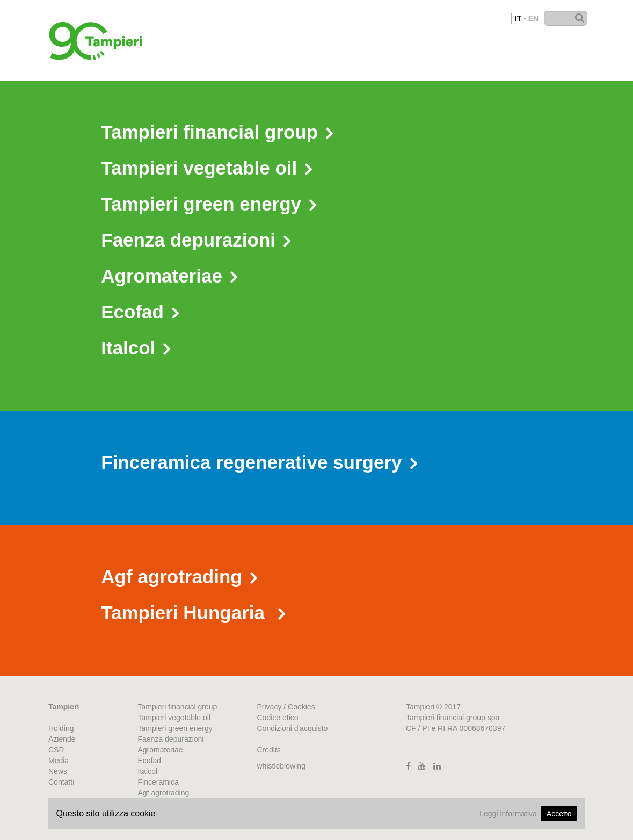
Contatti (566, 52)
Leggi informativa (508, 814)
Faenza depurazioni (171, 739)
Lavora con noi (485, 52)
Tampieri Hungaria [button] (193, 613)
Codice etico (278, 718)
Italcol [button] (136, 348)
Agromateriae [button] (169, 276)
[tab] (316, 134)
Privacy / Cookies (286, 707)
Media (358, 52)
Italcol (148, 771)
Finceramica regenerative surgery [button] (259, 462)
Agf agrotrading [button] (179, 577)
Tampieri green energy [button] (209, 204)
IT (518, 18)
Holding (189, 51)
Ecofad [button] (140, 312)
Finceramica (158, 782)
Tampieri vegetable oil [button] (206, 168)
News (411, 52)
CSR (308, 51)
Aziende (253, 51)
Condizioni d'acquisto (293, 728)
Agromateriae (161, 750)
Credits (269, 750)
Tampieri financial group (178, 707)
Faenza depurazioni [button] (196, 240)
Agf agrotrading (164, 793)
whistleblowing (281, 766)
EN (533, 18)
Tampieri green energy (175, 728)
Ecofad (150, 761)
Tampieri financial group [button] (217, 132)
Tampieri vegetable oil (174, 718)
